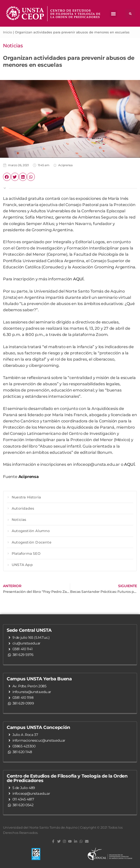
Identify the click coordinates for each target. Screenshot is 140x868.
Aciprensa (65, 165)
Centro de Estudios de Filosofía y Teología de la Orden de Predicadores (67, 778)
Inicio (7, 32)
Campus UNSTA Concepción (38, 727)
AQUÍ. (79, 279)
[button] (113, 14)
